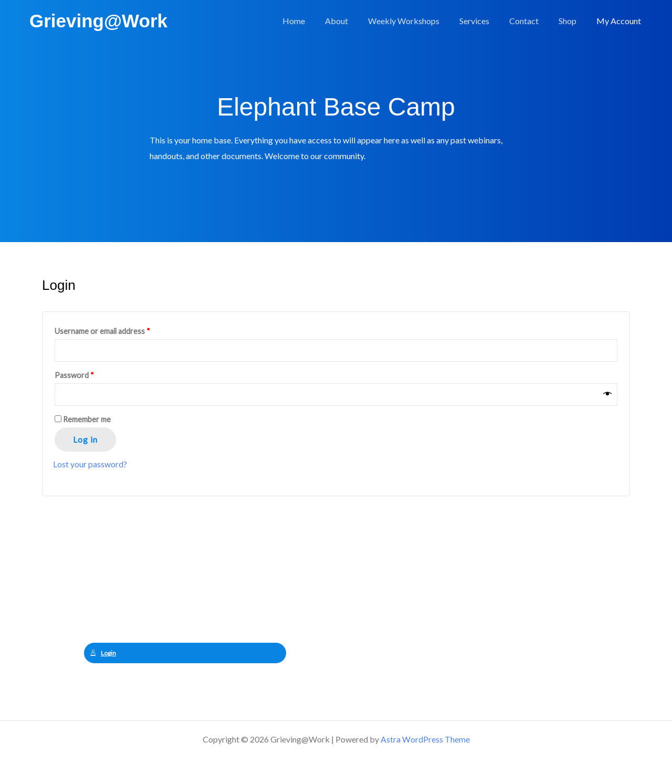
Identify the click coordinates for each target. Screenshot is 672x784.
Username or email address (102, 331)
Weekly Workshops (418, 21)
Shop (572, 21)
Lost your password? (90, 466)
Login (103, 655)
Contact (532, 21)
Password (74, 376)
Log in (85, 441)
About (354, 21)
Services (485, 21)
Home (314, 21)
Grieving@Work (98, 21)
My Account (620, 21)
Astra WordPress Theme (425, 739)
